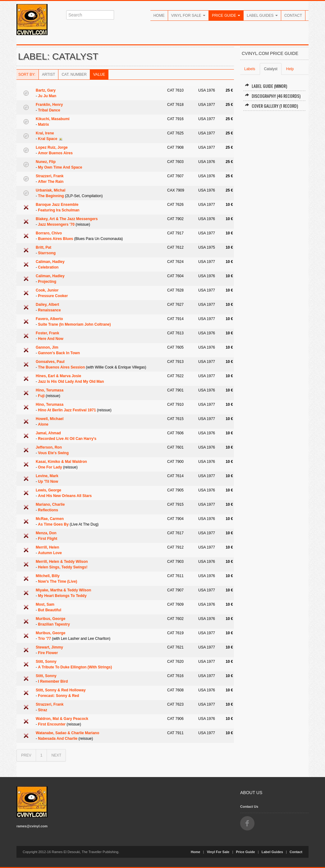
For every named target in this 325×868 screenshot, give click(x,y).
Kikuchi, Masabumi (53, 119)
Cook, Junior (47, 290)
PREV (26, 755)
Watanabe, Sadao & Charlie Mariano (67, 733)
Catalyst (270, 69)
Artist (48, 75)
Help (290, 69)
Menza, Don (46, 533)
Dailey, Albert (47, 305)
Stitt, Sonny (46, 662)
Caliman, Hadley (50, 262)
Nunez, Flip (46, 162)
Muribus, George (50, 619)
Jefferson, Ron (49, 447)
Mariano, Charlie (50, 504)
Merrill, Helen (47, 547)
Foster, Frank (47, 333)
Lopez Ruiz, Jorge (52, 147)
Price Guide (226, 16)
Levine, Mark (47, 476)
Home (159, 16)
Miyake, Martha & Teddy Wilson (63, 590)
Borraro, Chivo (49, 233)
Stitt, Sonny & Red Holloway (61, 690)
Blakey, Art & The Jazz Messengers (67, 219)
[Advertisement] (274, 210)
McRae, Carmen (50, 519)
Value (99, 75)
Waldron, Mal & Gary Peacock (62, 719)
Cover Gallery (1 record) (271, 106)
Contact (293, 16)
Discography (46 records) (273, 96)
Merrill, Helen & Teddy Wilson (62, 562)
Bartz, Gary (46, 90)
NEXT (56, 755)
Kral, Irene (45, 133)
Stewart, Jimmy (49, 647)
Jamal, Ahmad (48, 433)
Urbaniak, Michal (50, 190)
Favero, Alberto (49, 319)
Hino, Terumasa (50, 390)
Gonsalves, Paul (50, 362)
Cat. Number (74, 75)
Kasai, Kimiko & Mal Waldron (61, 462)
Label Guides (262, 16)
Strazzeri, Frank (50, 176)
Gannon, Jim (47, 347)
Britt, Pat (43, 247)
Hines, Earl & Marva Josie (58, 376)
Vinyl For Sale (188, 16)
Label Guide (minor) (266, 86)
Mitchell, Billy (48, 576)
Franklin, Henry (49, 105)
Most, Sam (45, 604)
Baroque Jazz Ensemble (57, 205)
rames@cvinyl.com (32, 826)
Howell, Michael (50, 419)
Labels (250, 69)
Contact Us (249, 807)
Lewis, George (48, 490)
